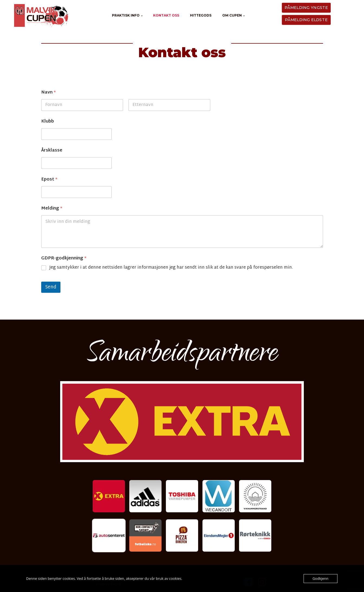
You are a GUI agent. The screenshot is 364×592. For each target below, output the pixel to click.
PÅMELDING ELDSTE (306, 20)
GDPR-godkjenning (64, 258)
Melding (52, 209)
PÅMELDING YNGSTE (306, 8)
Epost (49, 180)
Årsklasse (52, 151)
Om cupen (232, 15)
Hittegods (201, 15)
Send (51, 287)
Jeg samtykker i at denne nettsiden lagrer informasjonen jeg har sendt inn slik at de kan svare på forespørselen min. (171, 268)
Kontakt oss (166, 15)
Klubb (48, 122)
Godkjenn (320, 578)
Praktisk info (126, 15)
